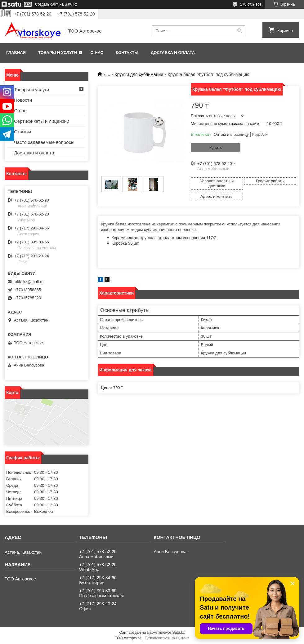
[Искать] (240, 31)
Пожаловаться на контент (167, 638)
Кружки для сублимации (139, 74)
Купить (215, 148)
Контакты (127, 53)
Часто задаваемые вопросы (44, 142)
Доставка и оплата (173, 53)
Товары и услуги (58, 53)
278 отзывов (251, 4)
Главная (16, 53)
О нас (97, 53)
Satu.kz (178, 633)
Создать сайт (47, 4)
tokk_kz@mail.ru (29, 282)
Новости (23, 100)
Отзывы (22, 132)
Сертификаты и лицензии (42, 121)
